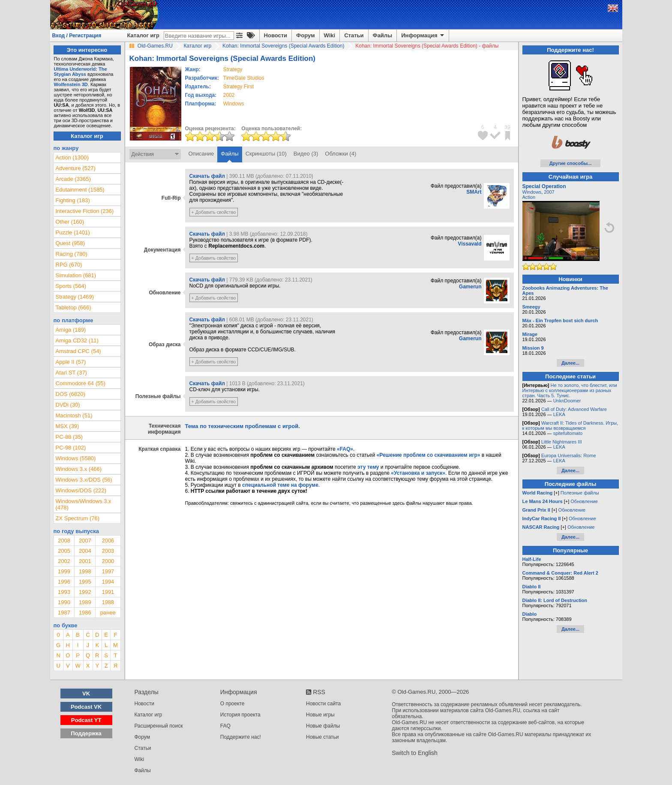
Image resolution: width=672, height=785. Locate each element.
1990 (64, 602)
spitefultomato (568, 433)
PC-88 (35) (69, 437)
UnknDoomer (567, 401)
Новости (276, 35)
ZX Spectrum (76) (78, 518)
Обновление (584, 501)
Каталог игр (143, 35)
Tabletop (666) (73, 307)
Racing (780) (72, 254)
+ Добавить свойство (214, 212)
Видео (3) (306, 154)
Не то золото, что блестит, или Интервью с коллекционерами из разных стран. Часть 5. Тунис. (570, 390)
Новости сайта (323, 704)
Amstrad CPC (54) (78, 351)
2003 (108, 551)
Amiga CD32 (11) (77, 340)
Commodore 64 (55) (81, 383)
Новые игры (320, 715)
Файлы (383, 35)
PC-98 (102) (71, 448)
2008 (64, 541)
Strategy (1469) (75, 297)
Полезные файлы (580, 493)
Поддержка (86, 733)
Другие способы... (571, 163)
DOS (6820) (70, 394)
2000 (108, 561)
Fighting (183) (73, 200)
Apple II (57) (71, 362)
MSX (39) (67, 426)
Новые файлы (323, 726)
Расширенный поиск (159, 726)
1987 (64, 613)
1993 (64, 592)
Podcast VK (86, 707)
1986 (85, 613)
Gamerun (470, 287)
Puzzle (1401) (73, 232)
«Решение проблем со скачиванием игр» (429, 455)
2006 (108, 541)
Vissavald (469, 244)
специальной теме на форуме (280, 485)
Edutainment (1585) (80, 190)
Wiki (330, 35)
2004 (85, 551)
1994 (108, 582)
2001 (85, 561)
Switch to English (415, 753)
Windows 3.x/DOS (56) (84, 480)
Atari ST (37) (71, 373)
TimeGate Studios (244, 78)
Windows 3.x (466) (79, 469)
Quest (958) (70, 243)
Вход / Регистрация (77, 36)
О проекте (232, 704)
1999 (64, 571)
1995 (85, 582)
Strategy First (238, 87)
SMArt (474, 192)
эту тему (368, 467)
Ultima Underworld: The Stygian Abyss (81, 72)
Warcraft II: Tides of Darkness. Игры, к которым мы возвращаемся (570, 425)
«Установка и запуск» (418, 473)
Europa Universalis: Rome (569, 455)
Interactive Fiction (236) (85, 211)
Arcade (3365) (73, 179)
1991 (108, 592)
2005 (64, 551)
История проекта (240, 715)
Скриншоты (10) (266, 154)
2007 (85, 541)
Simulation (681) (76, 275)
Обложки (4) (340, 154)
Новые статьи (322, 737)
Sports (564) (71, 286)
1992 (85, 592)
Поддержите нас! (241, 737)
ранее (108, 613)
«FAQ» (345, 449)
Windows (532, 192)
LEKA (559, 414)
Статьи (354, 35)
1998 (85, 571)
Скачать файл (207, 176)
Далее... (570, 363)
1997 (108, 571)
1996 (64, 582)
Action (529, 197)
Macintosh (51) (74, 415)
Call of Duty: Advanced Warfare (574, 409)
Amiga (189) (71, 330)
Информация (423, 36)
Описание (201, 154)
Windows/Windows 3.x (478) (84, 504)
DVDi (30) (68, 405)
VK (86, 694)
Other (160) (70, 222)
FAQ (225, 726)
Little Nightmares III (562, 442)
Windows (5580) (76, 458)
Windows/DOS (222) (81, 490)
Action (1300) (72, 157)
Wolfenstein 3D (71, 84)
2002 (229, 95)
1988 (108, 602)
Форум (305, 35)
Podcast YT (86, 720)
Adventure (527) (76, 168)
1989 (85, 602)
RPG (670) (69, 265)
